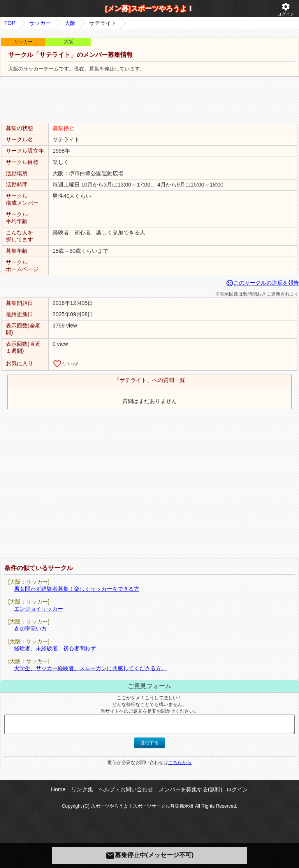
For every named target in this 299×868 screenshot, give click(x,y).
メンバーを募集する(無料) (191, 789)
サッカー (40, 23)
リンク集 (82, 789)
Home (58, 789)
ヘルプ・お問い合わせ (126, 789)
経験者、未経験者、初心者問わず (55, 648)
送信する (149, 743)
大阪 (70, 23)
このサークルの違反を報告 (262, 283)
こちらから (180, 762)
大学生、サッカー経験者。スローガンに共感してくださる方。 (90, 668)
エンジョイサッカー (39, 609)
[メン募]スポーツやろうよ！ (149, 9)
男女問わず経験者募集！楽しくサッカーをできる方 (77, 589)
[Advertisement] (149, 100)
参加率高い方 (30, 629)
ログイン (286, 9)
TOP (10, 23)
